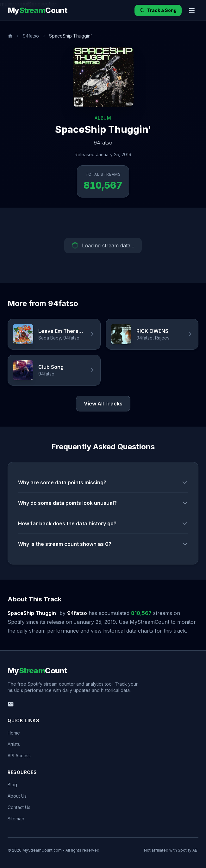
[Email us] (11, 704)
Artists (14, 744)
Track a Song (158, 10)
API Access (19, 756)
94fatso (31, 36)
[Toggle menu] (192, 10)
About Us (17, 796)
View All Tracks (103, 404)
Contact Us (19, 807)
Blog (12, 785)
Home (14, 733)
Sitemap (16, 819)
